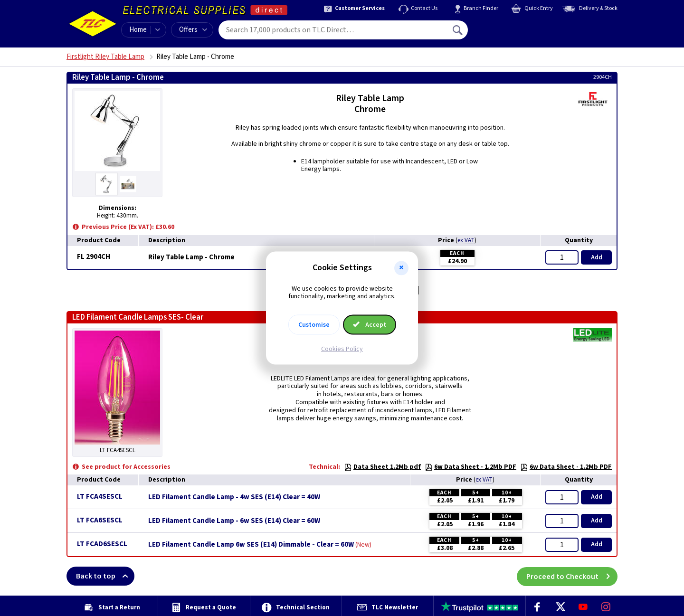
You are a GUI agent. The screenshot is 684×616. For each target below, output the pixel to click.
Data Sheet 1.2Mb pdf (382, 467)
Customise (314, 325)
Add (597, 257)
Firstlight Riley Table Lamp (105, 57)
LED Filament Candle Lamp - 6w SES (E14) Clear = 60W (234, 521)
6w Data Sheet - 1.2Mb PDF (470, 467)
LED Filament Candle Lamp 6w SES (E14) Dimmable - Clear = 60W (251, 545)
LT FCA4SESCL (100, 497)
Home (138, 30)
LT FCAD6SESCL (102, 544)
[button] (401, 268)
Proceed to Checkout (572, 576)
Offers (193, 30)
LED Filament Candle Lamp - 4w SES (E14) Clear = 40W (234, 497)
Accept (370, 325)
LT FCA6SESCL (100, 520)
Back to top (105, 576)
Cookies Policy (342, 349)
